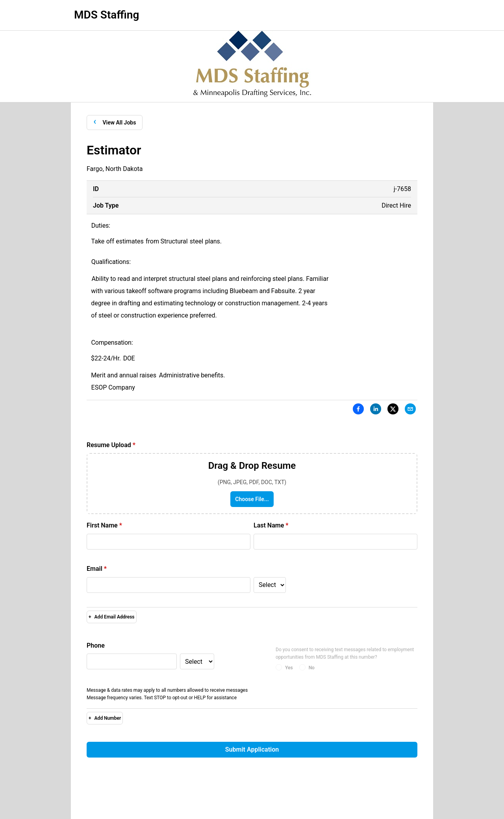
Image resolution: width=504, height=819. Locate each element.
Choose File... (252, 499)
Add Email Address (112, 617)
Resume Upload (111, 445)
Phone (96, 645)
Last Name (271, 525)
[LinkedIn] (376, 410)
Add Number (105, 718)
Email (97, 569)
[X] (393, 410)
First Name (104, 525)
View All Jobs (115, 122)
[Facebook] (358, 410)
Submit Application (252, 749)
